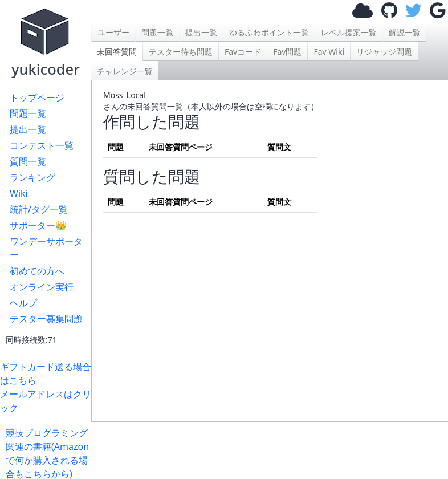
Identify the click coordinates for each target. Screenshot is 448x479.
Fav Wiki (329, 52)
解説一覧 (405, 32)
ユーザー (113, 32)
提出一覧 (28, 129)
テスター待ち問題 (181, 52)
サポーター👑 (38, 225)
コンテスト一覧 (42, 145)
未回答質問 (117, 52)
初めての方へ (37, 271)
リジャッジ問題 (384, 52)
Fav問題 (287, 52)
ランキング (32, 177)
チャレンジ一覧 (125, 71)
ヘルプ (23, 303)
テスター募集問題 (46, 319)
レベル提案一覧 (349, 32)
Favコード (243, 52)
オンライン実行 (42, 287)
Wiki (19, 193)
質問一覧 (28, 161)
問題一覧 (28, 113)
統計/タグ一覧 (39, 209)
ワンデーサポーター (46, 248)
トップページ (37, 98)
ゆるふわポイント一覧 (269, 32)
